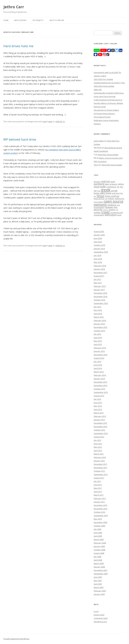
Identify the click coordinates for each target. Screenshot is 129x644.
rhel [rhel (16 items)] (115, 207)
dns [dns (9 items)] (121, 187)
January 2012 (99, 461)
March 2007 (99, 587)
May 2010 (98, 519)
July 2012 (97, 440)
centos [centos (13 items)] (121, 184)
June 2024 (98, 238)
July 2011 (97, 481)
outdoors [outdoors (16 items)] (112, 205)
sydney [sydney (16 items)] (97, 212)
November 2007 (100, 570)
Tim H (96, 165)
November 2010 (100, 509)
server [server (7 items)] (106, 210)
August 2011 (99, 478)
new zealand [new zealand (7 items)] (99, 202)
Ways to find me (57, 20)
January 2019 (99, 249)
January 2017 (99, 290)
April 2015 (98, 344)
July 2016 (97, 307)
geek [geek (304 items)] (106, 190)
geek (50, 121)
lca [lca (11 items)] (122, 193)
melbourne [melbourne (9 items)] (119, 199)
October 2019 (99, 245)
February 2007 (100, 591)
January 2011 (99, 502)
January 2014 (99, 379)
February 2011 (100, 498)
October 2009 (99, 526)
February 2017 (100, 286)
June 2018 (98, 259)
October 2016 (99, 300)
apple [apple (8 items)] (113, 182)
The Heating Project (102, 117)
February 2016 (100, 320)
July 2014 (97, 362)
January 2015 (99, 351)
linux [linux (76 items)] (100, 196)
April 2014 (98, 368)
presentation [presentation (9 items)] (99, 207)
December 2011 (100, 464)
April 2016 (98, 314)
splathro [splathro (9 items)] (112, 210)
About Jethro (20, 20)
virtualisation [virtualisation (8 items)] (99, 215)
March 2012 (99, 454)
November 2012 (100, 427)
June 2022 (98, 242)
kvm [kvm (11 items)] (118, 193)
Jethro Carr (14, 7)
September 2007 (101, 574)
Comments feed (101, 618)
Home (6, 20)
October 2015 (99, 331)
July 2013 (97, 399)
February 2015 (100, 348)
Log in (96, 611)
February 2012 (100, 457)
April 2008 (98, 560)
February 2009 (100, 543)
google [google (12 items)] (114, 191)
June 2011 (98, 485)
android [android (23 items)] (105, 181)
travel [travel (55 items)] (106, 212)
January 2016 (99, 324)
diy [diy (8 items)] (118, 187)
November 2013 (100, 385)
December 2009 (100, 522)
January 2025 (99, 235)
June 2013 (98, 403)
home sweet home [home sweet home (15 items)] (103, 193)
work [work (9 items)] (119, 215)
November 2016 (100, 296)
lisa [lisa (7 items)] (106, 199)
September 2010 (101, 516)
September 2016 (101, 303)
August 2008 (99, 553)
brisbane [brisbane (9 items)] (113, 184)
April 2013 (98, 409)
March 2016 (99, 317)
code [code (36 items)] (103, 187)
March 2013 (99, 413)
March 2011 (99, 495)
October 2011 (99, 471)
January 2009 (99, 546)
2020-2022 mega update (104, 86)
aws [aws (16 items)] (107, 184)
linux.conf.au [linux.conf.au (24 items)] (112, 196)
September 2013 (101, 392)
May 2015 (98, 341)
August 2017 (99, 276)
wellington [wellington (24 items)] (111, 215)
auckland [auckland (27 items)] (99, 184)
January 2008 (99, 567)
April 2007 (98, 584)
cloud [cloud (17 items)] (96, 187)
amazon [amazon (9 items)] (97, 182)
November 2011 (100, 468)
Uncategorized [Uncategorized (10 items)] (116, 212)
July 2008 (97, 557)
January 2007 (99, 594)
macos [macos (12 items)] (111, 198)
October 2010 (99, 512)
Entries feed (99, 615)
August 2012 (99, 437)
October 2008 (99, 550)
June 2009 (98, 533)
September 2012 (101, 433)
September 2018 (101, 252)
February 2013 (100, 416)
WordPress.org (100, 622)
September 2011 (101, 474)
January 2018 (99, 269)
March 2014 (99, 372)
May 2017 (98, 283)
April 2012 (98, 450)
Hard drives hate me (18, 46)
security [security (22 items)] (98, 209)
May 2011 (98, 488)
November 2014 (100, 355)
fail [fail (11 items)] (95, 191)
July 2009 (97, 529)
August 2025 (99, 231)
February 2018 (100, 266)
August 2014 (99, 358)
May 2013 (98, 406)
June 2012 (98, 444)
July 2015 (97, 334)
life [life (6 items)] (95, 196)
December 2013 (100, 382)
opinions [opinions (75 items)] (100, 204)
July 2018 (97, 255)
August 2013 (99, 396)
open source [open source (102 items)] (114, 201)
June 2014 (98, 365)
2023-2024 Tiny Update (103, 79)
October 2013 (99, 389)
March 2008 (99, 563)
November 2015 (100, 327)
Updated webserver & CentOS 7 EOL (109, 83)
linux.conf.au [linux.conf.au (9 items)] (99, 199)
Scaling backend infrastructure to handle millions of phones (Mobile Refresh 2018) (108, 103)
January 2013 (99, 420)
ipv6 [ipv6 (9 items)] (114, 193)
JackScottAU (99, 141)
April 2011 (98, 492)
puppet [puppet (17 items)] (109, 207)
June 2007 (98, 577)
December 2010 (100, 505)
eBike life (98, 90)
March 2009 (99, 539)
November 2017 (100, 273)
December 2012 (100, 423)
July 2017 (97, 279)
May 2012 (98, 447)
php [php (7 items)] (118, 205)
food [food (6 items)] (99, 191)
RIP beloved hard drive (20, 139)
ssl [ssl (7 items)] (117, 210)
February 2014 (100, 375)
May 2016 (98, 310)
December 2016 (100, 293)
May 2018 (98, 262)
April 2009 (98, 536)
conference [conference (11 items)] (111, 187)
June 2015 (98, 338)
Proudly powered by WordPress (16, 639)
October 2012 (99, 430)
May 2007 (98, 581)
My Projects (38, 20)
